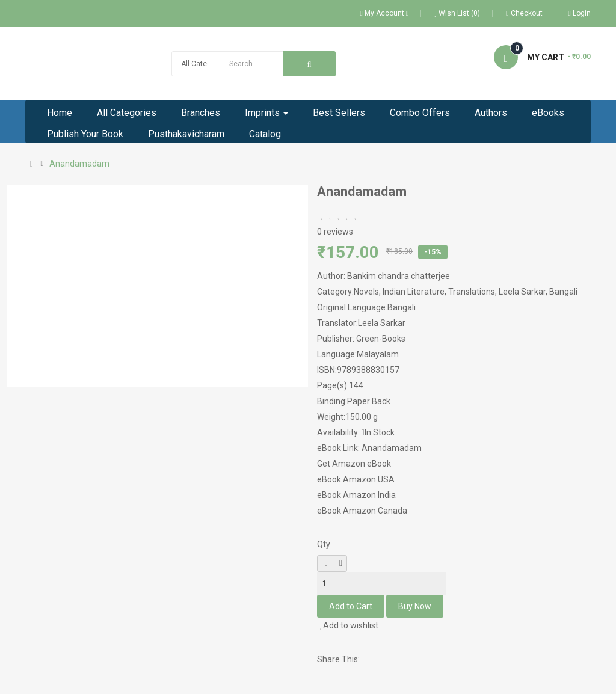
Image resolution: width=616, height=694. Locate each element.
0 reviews (335, 232)
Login (580, 13)
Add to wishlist (349, 625)
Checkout (524, 13)
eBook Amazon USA (356, 479)
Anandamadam (79, 164)
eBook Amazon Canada (362, 511)
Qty (324, 544)
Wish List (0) (457, 13)
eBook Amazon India (356, 495)
